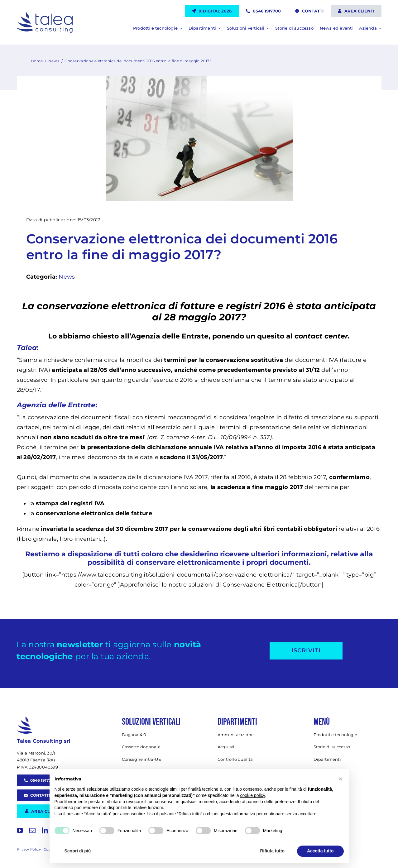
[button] (341, 779)
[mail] (32, 831)
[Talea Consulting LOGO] (45, 15)
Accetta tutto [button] (320, 851)
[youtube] (20, 831)
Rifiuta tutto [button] (272, 851)
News (54, 61)
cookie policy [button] (252, 795)
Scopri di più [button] (78, 851)
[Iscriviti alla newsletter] (306, 651)
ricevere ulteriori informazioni (273, 554)
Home (37, 61)
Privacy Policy (29, 849)
